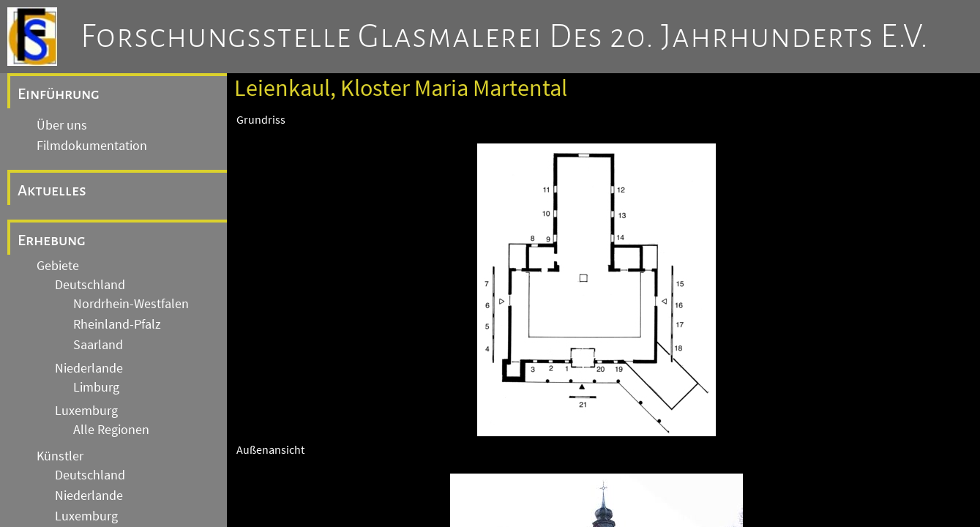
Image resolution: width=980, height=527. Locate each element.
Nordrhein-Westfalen (131, 304)
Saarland (98, 345)
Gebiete (58, 266)
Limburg (96, 387)
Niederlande (89, 368)
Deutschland (90, 285)
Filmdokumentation (92, 146)
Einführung (59, 94)
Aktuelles (52, 190)
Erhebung (52, 240)
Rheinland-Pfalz (117, 324)
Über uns (62, 125)
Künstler (60, 456)
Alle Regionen (111, 430)
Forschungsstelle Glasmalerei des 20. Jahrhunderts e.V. (505, 37)
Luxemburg (86, 411)
